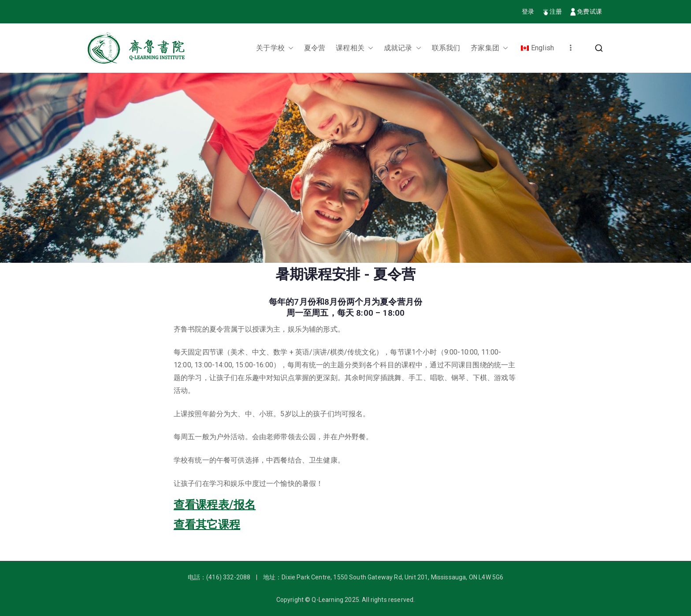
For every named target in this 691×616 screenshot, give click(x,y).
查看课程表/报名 (215, 505)
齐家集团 (489, 48)
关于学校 (275, 48)
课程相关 (355, 48)
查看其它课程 (207, 525)
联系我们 (446, 48)
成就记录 (403, 48)
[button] (289, 48)
